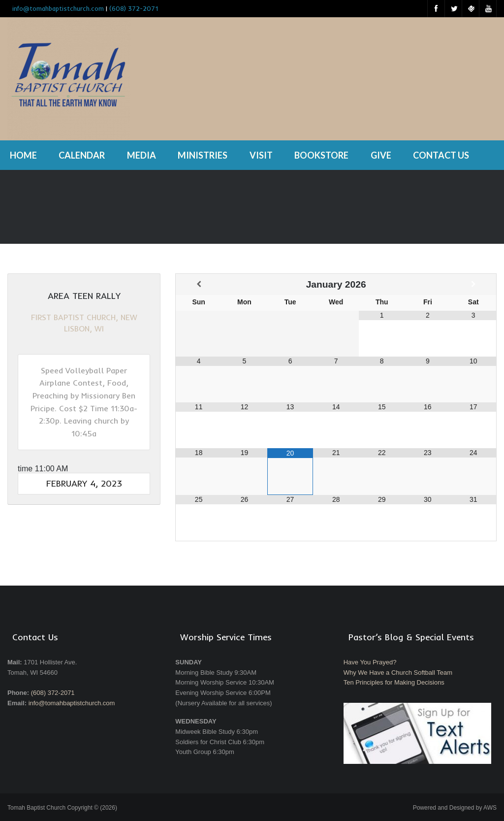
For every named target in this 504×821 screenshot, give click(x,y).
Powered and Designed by (455, 808)
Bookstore (321, 155)
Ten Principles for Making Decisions (394, 682)
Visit (261, 155)
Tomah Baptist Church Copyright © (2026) (62, 808)
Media (142, 155)
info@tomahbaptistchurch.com (72, 703)
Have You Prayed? (370, 662)
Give (381, 155)
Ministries (203, 155)
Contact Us (441, 155)
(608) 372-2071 (134, 8)
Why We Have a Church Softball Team (398, 673)
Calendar (82, 155)
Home (23, 155)
